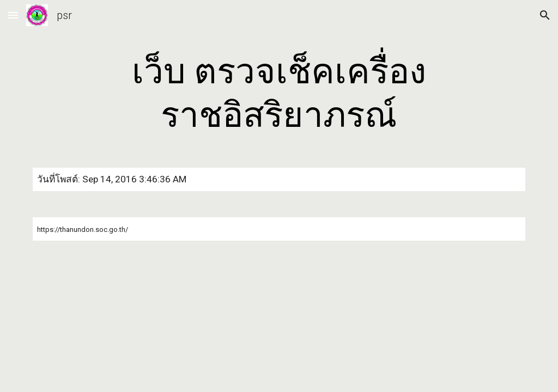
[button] (13, 15)
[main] (279, 94)
